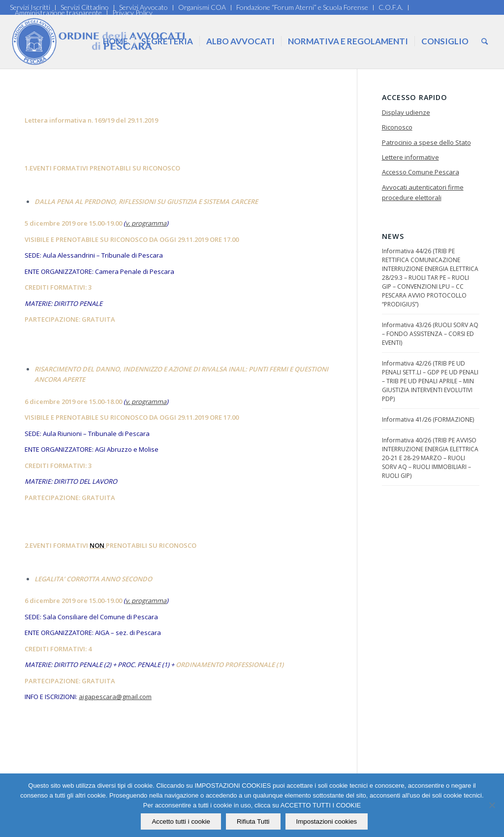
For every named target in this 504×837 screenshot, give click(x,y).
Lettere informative (410, 157)
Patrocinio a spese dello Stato (426, 142)
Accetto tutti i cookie (181, 821)
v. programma (146, 223)
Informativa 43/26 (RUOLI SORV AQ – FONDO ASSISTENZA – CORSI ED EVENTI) (430, 334)
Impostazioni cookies (327, 821)
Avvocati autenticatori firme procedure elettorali (423, 192)
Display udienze (406, 112)
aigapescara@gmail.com (115, 697)
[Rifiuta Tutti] (492, 805)
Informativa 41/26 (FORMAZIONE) (428, 419)
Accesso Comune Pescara (421, 172)
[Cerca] (485, 41)
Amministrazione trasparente (58, 13)
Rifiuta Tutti (253, 821)
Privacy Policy (132, 13)
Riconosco (397, 127)
